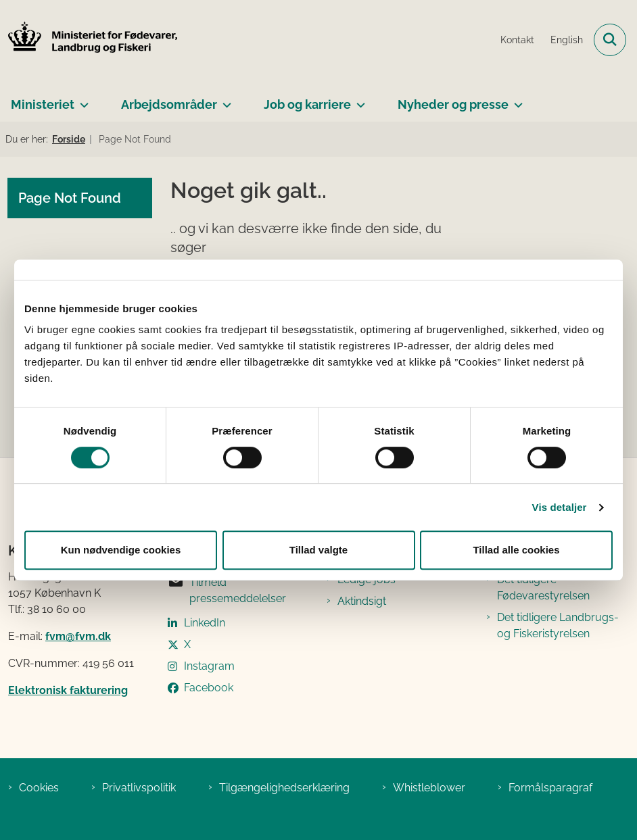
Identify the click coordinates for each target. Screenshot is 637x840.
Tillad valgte (318, 550)
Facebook (209, 688)
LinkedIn (205, 623)
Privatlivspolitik (139, 788)
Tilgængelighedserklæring (284, 788)
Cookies (39, 788)
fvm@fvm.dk (78, 636)
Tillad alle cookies (516, 550)
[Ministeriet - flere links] (81, 99)
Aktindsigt (362, 601)
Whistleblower (429, 788)
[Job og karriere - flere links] (358, 99)
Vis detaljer (560, 507)
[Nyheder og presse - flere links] (516, 99)
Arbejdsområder (169, 104)
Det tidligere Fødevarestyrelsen (543, 588)
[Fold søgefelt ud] (610, 40)
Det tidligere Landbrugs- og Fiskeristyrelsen (558, 625)
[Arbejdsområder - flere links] (224, 99)
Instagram (209, 666)
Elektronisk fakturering (68, 690)
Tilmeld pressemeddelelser (227, 590)
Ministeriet (43, 104)
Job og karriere (307, 104)
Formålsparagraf (550, 788)
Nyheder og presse (453, 104)
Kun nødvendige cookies (121, 550)
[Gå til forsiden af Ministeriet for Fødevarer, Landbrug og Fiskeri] (89, 40)
